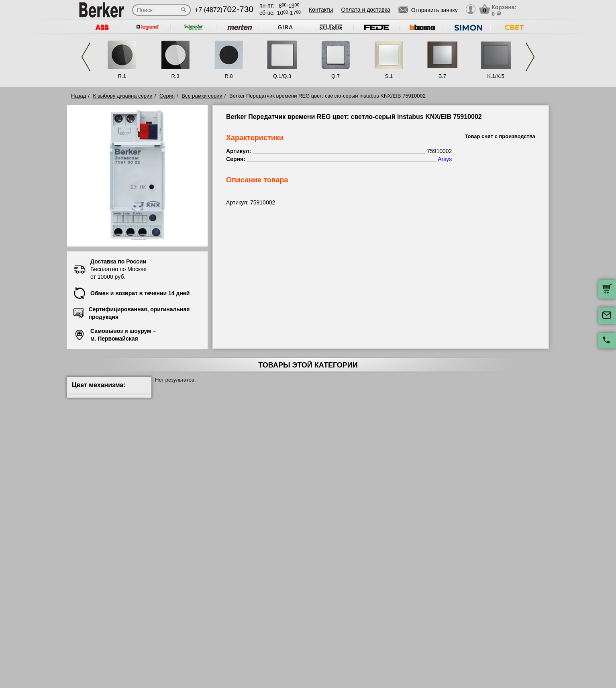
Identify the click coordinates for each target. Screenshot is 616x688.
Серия (167, 96)
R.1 (122, 76)
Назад (79, 96)
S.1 (389, 76)
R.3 (175, 76)
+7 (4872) (224, 10)
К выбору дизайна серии (123, 96)
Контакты (321, 10)
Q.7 (336, 76)
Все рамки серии (202, 96)
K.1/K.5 (496, 76)
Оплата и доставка (365, 10)
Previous (86, 57)
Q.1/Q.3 (282, 76)
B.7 (443, 76)
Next (530, 57)
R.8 (228, 76)
